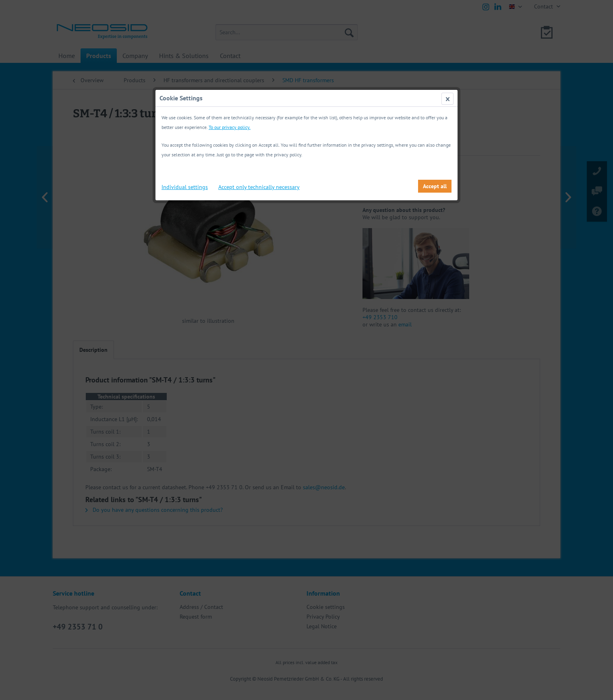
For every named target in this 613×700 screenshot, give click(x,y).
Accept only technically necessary (259, 187)
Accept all (435, 186)
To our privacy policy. (230, 127)
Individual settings (185, 187)
